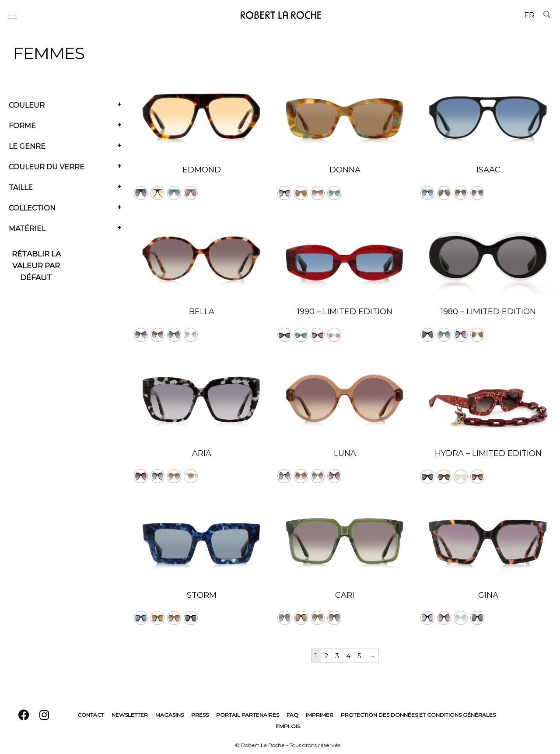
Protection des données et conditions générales (418, 715)
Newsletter (130, 715)
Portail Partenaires (248, 715)
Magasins (170, 715)
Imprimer (320, 715)
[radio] (141, 193)
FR (529, 15)
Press (200, 715)
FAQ (292, 715)
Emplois (288, 726)
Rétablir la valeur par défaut (36, 266)
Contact (91, 715)
